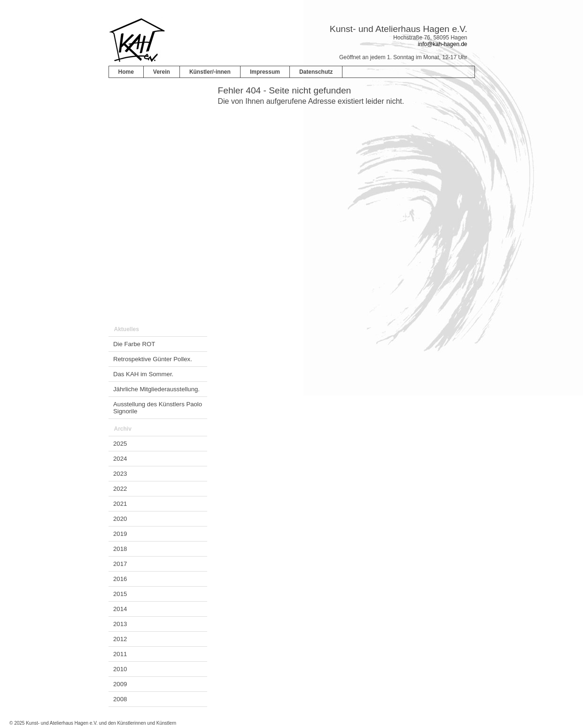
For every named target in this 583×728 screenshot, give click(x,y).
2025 (120, 444)
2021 (120, 504)
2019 (120, 534)
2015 (120, 594)
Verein (162, 72)
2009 (120, 684)
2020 (120, 519)
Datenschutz (316, 72)
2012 (120, 639)
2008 (120, 699)
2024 (120, 459)
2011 (120, 654)
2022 (120, 489)
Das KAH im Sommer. (143, 374)
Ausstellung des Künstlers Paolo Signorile (158, 408)
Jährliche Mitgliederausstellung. (156, 389)
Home (126, 72)
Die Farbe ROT (134, 344)
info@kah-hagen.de (443, 44)
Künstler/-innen (210, 72)
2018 (120, 549)
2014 (120, 609)
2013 (120, 624)
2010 (120, 669)
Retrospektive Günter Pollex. (153, 359)
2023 (120, 474)
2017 (120, 564)
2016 (120, 579)
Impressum (265, 72)
